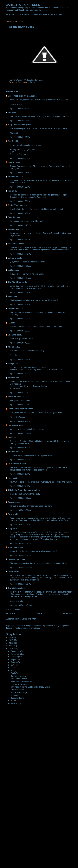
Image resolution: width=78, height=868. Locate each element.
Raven (11, 514)
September (16, 660)
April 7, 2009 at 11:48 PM (21, 254)
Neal (10, 437)
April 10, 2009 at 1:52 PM (21, 543)
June (13, 668)
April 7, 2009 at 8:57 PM (20, 187)
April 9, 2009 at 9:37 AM (20, 460)
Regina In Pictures (18, 154)
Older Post (68, 613)
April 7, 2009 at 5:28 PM (20, 108)
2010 (11, 646)
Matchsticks (15, 695)
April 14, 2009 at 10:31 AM (21, 605)
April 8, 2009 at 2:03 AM (20, 319)
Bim (10, 112)
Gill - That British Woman (19, 96)
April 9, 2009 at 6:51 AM (20, 448)
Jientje (11, 363)
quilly (10, 270)
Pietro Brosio (14, 397)
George (11, 572)
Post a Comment (13, 609)
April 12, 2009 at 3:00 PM (21, 584)
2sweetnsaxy (14, 244)
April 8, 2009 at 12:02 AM (21, 266)
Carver (11, 502)
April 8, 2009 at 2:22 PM (20, 405)
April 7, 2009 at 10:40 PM (21, 240)
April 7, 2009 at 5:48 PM (20, 121)
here (40, 80)
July (13, 665)
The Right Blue (15, 282)
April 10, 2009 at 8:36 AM (21, 510)
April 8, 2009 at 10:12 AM (21, 374)
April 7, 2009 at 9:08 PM (20, 201)
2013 (11, 638)
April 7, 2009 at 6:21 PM (20, 137)
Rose (10, 478)
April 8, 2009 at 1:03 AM (20, 292)
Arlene (11, 347)
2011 (11, 643)
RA (9, 323)
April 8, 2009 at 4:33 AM (20, 331)
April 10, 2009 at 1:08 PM (21, 524)
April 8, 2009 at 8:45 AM (20, 343)
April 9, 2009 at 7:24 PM (20, 486)
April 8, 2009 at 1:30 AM (20, 304)
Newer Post (11, 613)
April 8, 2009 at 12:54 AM (21, 278)
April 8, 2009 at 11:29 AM (21, 393)
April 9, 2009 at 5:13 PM (20, 474)
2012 (11, 640)
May (13, 670)
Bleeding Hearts (17, 698)
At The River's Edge (19, 692)
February (15, 703)
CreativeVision (14, 559)
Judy (10, 528)
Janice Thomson (15, 205)
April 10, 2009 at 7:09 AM (21, 498)
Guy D (11, 141)
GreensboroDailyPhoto (18, 409)
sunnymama (13, 547)
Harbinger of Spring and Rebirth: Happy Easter (30, 687)
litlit (10, 191)
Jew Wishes (13, 588)
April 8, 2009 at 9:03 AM (20, 359)
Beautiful (12, 217)
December (16, 651)
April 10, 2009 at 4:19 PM (21, 555)
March (14, 701)
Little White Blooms (19, 684)
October (15, 657)
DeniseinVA (13, 425)
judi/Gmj (12, 162)
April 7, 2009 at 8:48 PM (20, 173)
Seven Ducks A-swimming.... (23, 682)
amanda (11, 378)
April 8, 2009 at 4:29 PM (20, 421)
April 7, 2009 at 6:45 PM (20, 158)
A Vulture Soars (17, 690)
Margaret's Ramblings (18, 125)
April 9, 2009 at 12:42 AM (21, 433)
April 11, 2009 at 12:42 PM (21, 567)
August (14, 662)
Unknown (12, 258)
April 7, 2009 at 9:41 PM (20, 213)
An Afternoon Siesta (19, 679)
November (16, 654)
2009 (11, 648)
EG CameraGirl (15, 464)
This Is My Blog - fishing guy (21, 490)
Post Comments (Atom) (27, 619)
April (13, 673)
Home (39, 613)
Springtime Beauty (18, 676)
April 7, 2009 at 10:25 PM (21, 225)
